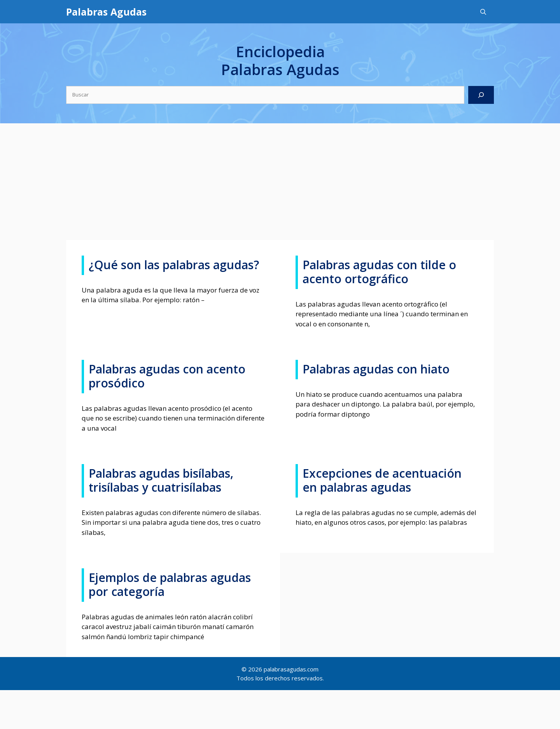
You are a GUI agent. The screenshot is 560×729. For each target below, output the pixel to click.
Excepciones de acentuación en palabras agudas (382, 480)
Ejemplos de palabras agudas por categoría (170, 584)
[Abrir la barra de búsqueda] (483, 12)
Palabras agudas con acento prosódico (167, 376)
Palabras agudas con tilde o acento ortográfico (379, 272)
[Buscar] (481, 95)
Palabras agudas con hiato (376, 369)
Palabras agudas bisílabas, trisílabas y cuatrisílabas (161, 480)
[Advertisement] (280, 182)
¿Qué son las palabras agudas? (174, 265)
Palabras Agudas (106, 12)
